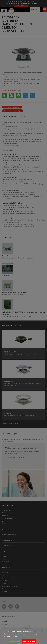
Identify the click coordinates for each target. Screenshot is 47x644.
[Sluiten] (42, 632)
